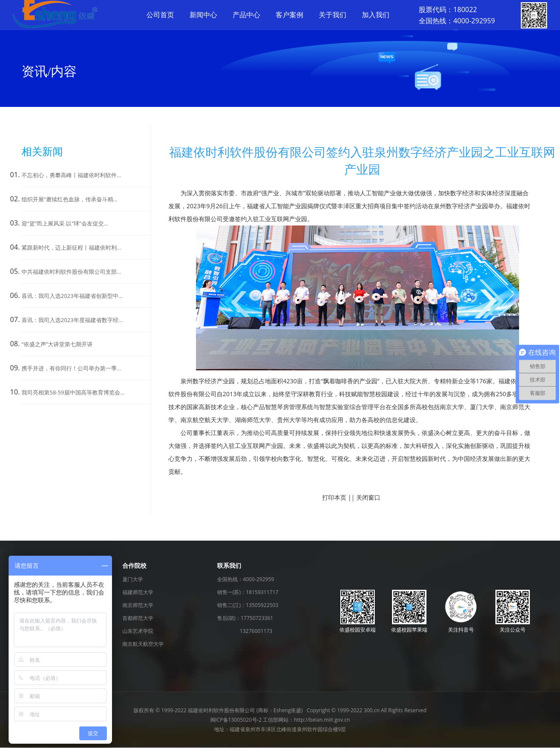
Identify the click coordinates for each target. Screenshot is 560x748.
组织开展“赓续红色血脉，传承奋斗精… (70, 199)
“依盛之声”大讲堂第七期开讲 (57, 344)
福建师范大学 (138, 592)
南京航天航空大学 (143, 644)
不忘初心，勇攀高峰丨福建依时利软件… (71, 175)
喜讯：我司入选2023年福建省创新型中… (72, 296)
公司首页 (160, 15)
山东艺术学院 (138, 631)
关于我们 (333, 15)
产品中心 (246, 15)
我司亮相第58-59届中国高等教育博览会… (73, 392)
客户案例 (289, 15)
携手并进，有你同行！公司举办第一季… (71, 368)
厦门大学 (133, 579)
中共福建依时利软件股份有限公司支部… (71, 272)
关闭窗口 (368, 497)
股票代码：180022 (448, 9)
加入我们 (376, 15)
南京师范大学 (138, 605)
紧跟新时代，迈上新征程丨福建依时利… (71, 247)
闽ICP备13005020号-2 (236, 720)
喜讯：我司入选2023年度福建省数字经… (72, 320)
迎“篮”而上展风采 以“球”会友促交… (65, 223)
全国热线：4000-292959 (457, 21)
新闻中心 (203, 15)
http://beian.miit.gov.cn (322, 720)
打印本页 (334, 497)
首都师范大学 (138, 618)
